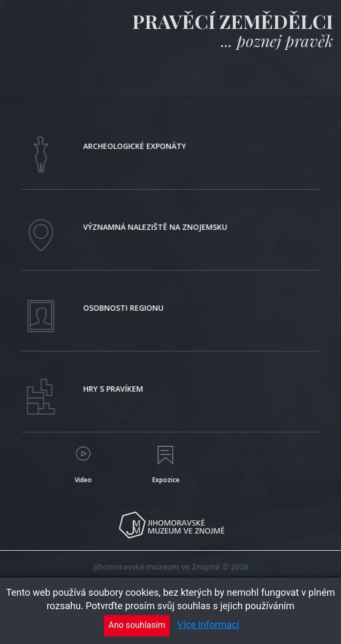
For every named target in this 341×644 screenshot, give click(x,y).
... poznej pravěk (277, 41)
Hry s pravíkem (115, 389)
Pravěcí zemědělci (233, 21)
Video (85, 480)
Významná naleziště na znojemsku (157, 227)
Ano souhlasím (137, 625)
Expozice (167, 480)
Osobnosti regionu (125, 308)
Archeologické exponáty (137, 146)
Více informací (208, 624)
